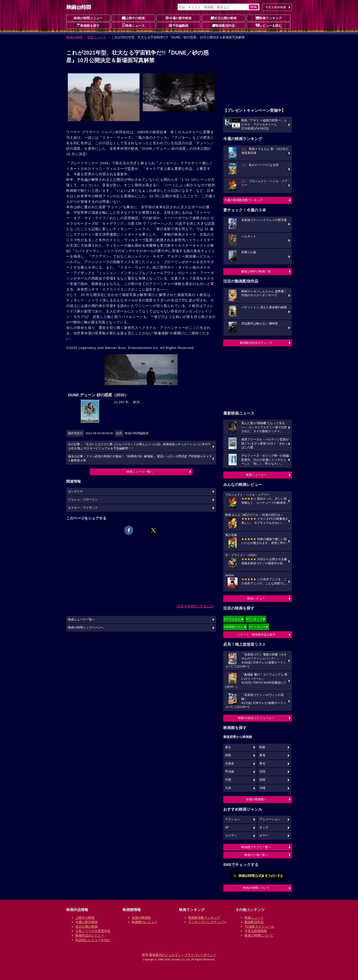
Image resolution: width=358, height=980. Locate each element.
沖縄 (262, 788)
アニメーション (270, 819)
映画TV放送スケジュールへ (256, 718)
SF (227, 828)
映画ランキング (269, 18)
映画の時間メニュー (88, 18)
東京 (228, 747)
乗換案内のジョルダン (165, 955)
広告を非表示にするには (195, 606)
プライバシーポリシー (200, 955)
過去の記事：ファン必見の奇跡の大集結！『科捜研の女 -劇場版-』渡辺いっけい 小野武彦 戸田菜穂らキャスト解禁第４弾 (140, 458)
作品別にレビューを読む (93, 940)
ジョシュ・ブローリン (83, 500)
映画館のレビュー (145, 922)
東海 (262, 755)
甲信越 (230, 772)
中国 (228, 780)
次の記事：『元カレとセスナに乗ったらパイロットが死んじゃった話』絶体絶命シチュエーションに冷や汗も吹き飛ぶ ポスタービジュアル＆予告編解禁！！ (139, 446)
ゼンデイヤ (75, 492)
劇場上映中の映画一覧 (256, 271)
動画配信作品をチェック (256, 343)
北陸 (262, 772)
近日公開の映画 (224, 18)
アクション (233, 819)
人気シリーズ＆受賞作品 (93, 931)
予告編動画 (179, 25)
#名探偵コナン (234, 627)
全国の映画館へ (256, 799)
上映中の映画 (133, 18)
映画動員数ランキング (204, 918)
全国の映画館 (141, 918)
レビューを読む (269, 25)
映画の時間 (74, 37)
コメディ (231, 836)
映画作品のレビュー (90, 935)
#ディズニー (257, 627)
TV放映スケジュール (259, 927)
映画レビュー (256, 598)
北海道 (230, 764)
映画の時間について (256, 888)
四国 (262, 780)
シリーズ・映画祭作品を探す (256, 635)
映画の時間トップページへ (86, 628)
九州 (228, 788)
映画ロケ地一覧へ (256, 855)
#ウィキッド (254, 619)
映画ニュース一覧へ (140, 472)
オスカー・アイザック (83, 508)
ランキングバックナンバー (207, 922)
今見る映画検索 (276, 7)
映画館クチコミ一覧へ (256, 847)
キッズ (264, 828)
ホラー (264, 836)
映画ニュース (133, 25)
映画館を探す (88, 25)
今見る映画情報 (256, 931)
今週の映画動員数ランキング (243, 200)
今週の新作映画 (179, 18)
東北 (262, 764)
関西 (228, 755)
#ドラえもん (232, 619)
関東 (262, 747)
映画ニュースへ (256, 475)
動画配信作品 (224, 25)
